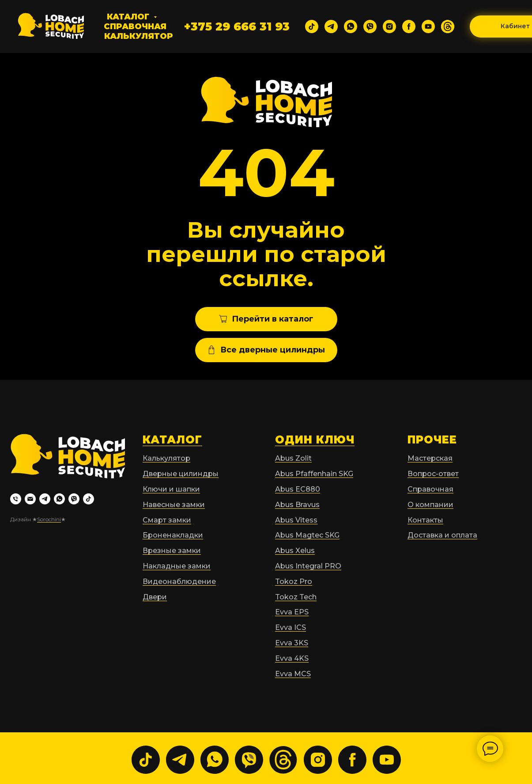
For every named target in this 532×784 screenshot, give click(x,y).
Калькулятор (139, 36)
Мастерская (430, 458)
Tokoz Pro (294, 581)
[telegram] (331, 27)
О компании (430, 505)
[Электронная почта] (30, 499)
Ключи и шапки (171, 489)
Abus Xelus (295, 551)
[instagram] (389, 27)
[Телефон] (16, 499)
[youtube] (428, 27)
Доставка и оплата (442, 535)
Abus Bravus (297, 505)
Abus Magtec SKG (307, 535)
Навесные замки (174, 505)
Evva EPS (292, 612)
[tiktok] (312, 27)
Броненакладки (173, 535)
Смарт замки (167, 520)
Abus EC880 (298, 489)
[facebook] (409, 27)
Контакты (425, 520)
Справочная (135, 27)
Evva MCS (293, 674)
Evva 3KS (292, 643)
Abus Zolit (293, 458)
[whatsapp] (351, 27)
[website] (448, 27)
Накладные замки (177, 566)
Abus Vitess (296, 520)
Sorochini (49, 519)
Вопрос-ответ (433, 474)
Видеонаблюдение (179, 581)
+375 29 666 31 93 (237, 27)
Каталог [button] (129, 17)
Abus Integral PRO (308, 566)
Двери (155, 597)
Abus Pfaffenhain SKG (314, 474)
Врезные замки (172, 551)
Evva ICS (291, 627)
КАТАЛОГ (172, 440)
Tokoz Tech (296, 597)
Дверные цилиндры (181, 474)
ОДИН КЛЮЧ (315, 440)
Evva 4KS (292, 658)
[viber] (370, 27)
